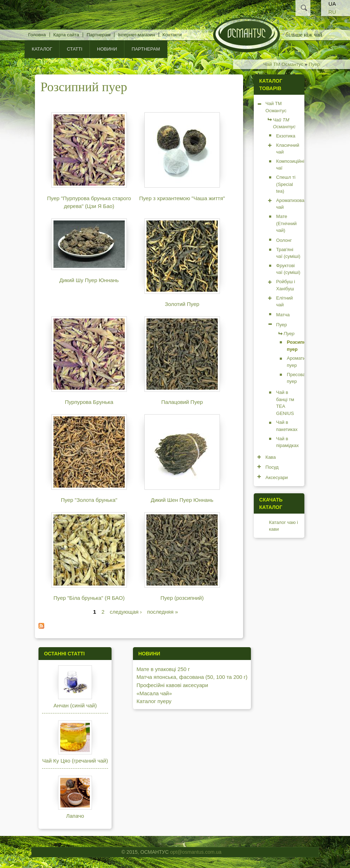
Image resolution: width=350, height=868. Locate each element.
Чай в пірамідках (288, 442)
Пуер (314, 64)
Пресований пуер (300, 378)
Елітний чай (285, 302)
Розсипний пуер (299, 346)
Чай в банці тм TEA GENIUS (285, 403)
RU (332, 12)
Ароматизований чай (294, 204)
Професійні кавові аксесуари (172, 685)
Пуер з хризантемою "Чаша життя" (182, 198)
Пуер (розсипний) (182, 598)
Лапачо (75, 816)
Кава (271, 457)
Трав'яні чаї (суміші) (288, 253)
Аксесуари (277, 477)
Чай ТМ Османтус (283, 64)
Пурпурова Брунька (89, 402)
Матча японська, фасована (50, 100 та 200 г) (192, 677)
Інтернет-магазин (136, 35)
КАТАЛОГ (42, 49)
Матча (283, 315)
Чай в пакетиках (287, 426)
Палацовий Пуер (182, 402)
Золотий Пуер (182, 304)
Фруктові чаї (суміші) (288, 269)
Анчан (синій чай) (75, 705)
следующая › (126, 612)
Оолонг (284, 240)
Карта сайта (66, 35)
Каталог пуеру (154, 701)
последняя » (163, 612)
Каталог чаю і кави (284, 526)
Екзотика (286, 136)
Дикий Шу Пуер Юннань (89, 280)
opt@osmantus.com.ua (196, 852)
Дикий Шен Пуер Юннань (182, 500)
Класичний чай (288, 149)
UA (332, 4)
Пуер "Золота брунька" (89, 500)
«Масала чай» (154, 693)
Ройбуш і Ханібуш (286, 285)
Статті (74, 49)
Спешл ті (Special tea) (286, 184)
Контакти (172, 35)
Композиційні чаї (290, 165)
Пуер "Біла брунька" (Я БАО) (89, 598)
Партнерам (99, 35)
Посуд (272, 467)
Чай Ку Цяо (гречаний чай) (75, 761)
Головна (37, 35)
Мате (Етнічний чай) (287, 223)
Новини (107, 49)
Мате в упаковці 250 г (163, 669)
